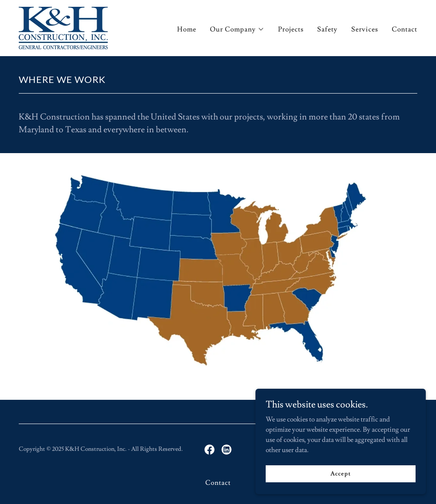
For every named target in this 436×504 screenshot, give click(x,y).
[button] (237, 29)
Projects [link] (291, 29)
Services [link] (365, 29)
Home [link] (187, 29)
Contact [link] (404, 29)
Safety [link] (327, 29)
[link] (63, 26)
